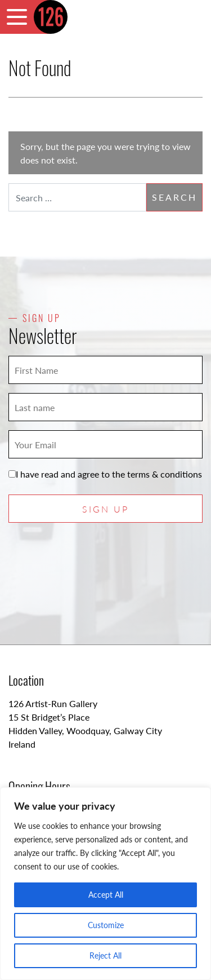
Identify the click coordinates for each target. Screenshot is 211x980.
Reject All (105, 955)
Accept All (106, 895)
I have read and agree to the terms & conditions (105, 474)
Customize (106, 925)
